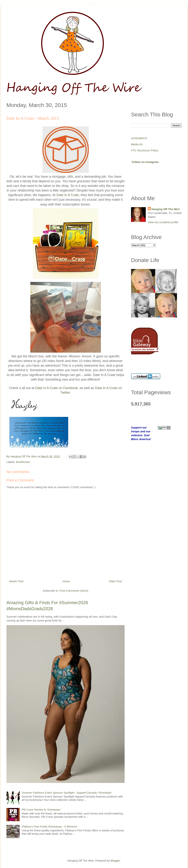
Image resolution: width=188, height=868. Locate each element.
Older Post (115, 581)
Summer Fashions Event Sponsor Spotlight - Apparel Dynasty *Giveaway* (67, 793)
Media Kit (137, 144)
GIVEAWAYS (139, 138)
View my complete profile (163, 222)
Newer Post (16, 581)
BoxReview (23, 462)
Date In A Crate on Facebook (57, 388)
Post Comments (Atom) (74, 591)
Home (66, 581)
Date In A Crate (68, 195)
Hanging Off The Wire (165, 209)
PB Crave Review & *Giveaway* (41, 810)
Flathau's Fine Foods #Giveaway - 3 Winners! (50, 826)
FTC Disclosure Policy (145, 150)
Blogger (115, 861)
